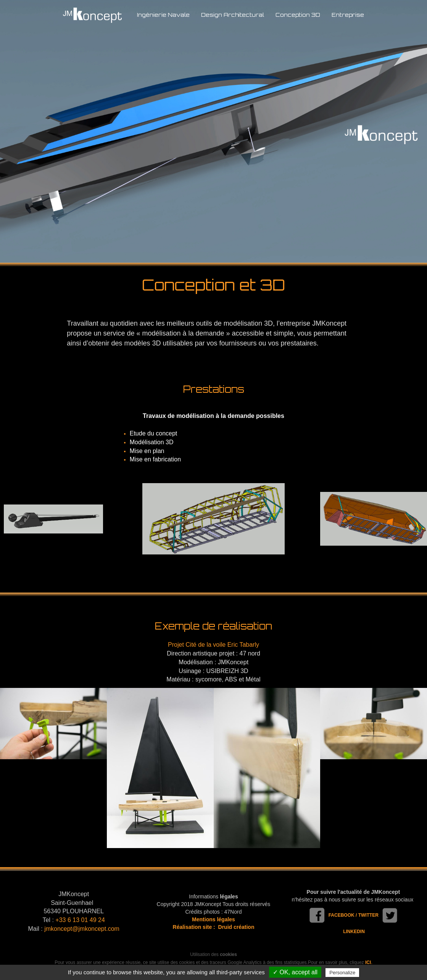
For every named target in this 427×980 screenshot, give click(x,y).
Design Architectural (233, 15)
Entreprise (348, 15)
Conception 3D (298, 15)
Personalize (342, 973)
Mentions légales (213, 919)
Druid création (236, 927)
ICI (368, 962)
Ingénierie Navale (163, 15)
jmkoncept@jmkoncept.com (82, 929)
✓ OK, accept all (295, 972)
